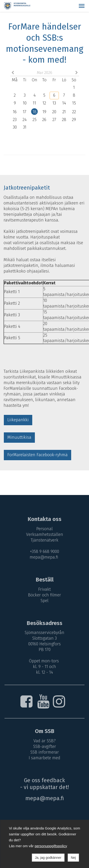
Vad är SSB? (45, 741)
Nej (73, 858)
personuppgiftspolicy (51, 846)
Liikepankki (18, 420)
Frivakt (44, 589)
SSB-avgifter (45, 746)
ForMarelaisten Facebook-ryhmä (37, 455)
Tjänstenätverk (44, 540)
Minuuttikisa (19, 437)
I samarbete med (44, 758)
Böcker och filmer (44, 595)
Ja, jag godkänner (48, 858)
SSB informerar (45, 752)
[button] (82, 6)
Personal (44, 529)
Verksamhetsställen (45, 534)
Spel (44, 601)
